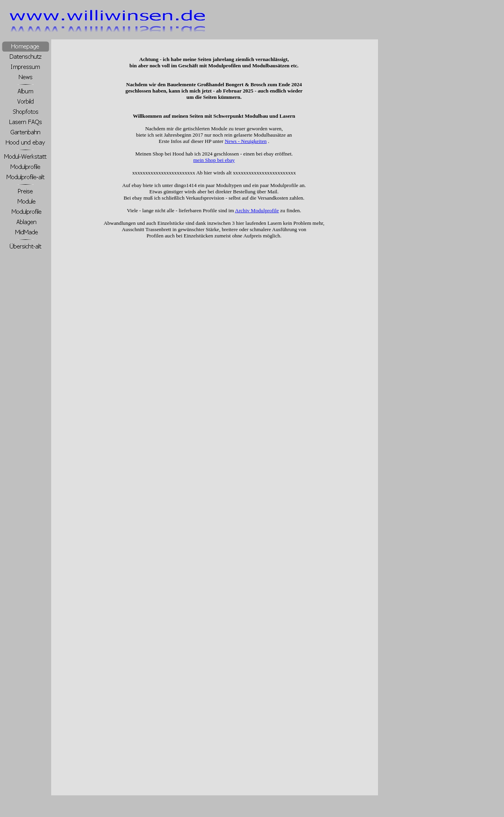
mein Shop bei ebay (214, 160)
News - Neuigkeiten (246, 141)
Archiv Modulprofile (257, 210)
